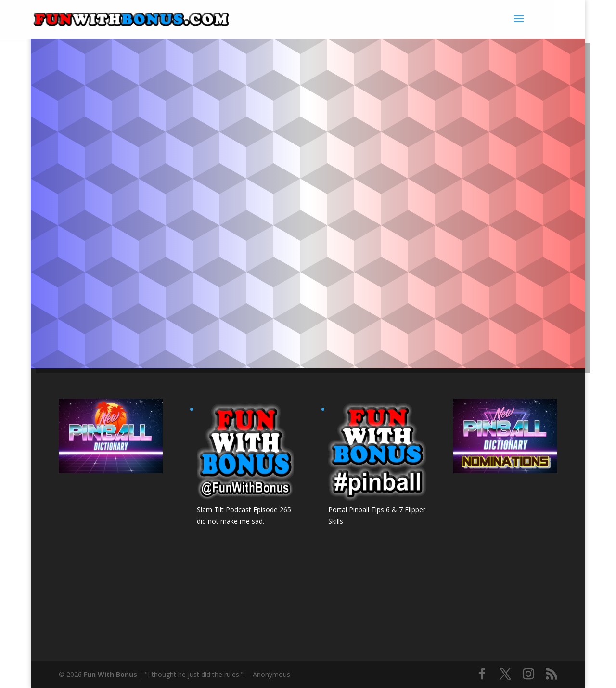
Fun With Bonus (110, 674)
